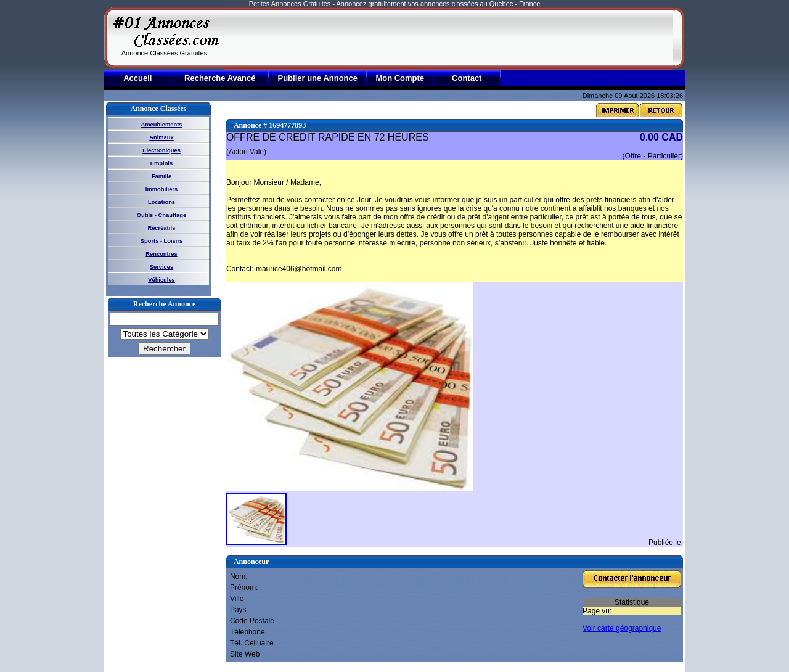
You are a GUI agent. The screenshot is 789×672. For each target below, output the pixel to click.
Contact (467, 78)
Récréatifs (161, 228)
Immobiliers (161, 189)
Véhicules (161, 280)
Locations (161, 202)
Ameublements (162, 125)
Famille (161, 176)
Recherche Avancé (220, 78)
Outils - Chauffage (161, 215)
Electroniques (161, 150)
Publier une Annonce (317, 78)
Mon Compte (400, 78)
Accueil (137, 78)
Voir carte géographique (622, 628)
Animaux (161, 137)
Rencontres (161, 254)
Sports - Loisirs (161, 241)
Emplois (161, 163)
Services (161, 267)
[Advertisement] (449, 38)
